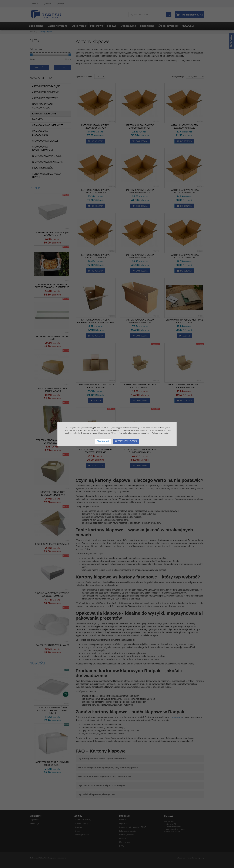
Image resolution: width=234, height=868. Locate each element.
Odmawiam (103, 441)
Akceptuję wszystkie (126, 441)
